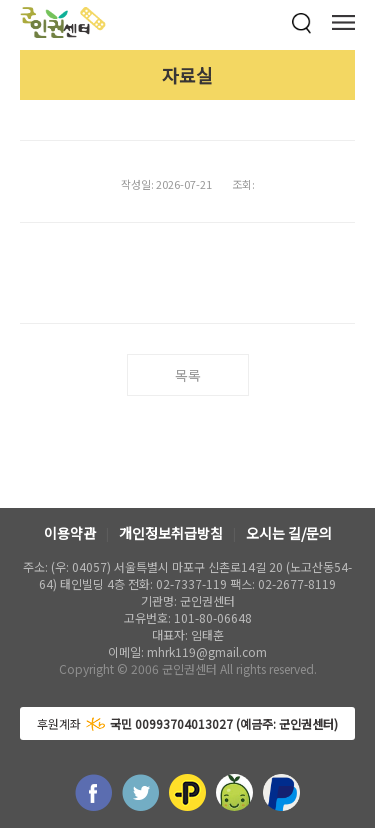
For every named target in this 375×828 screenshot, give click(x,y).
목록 (188, 375)
